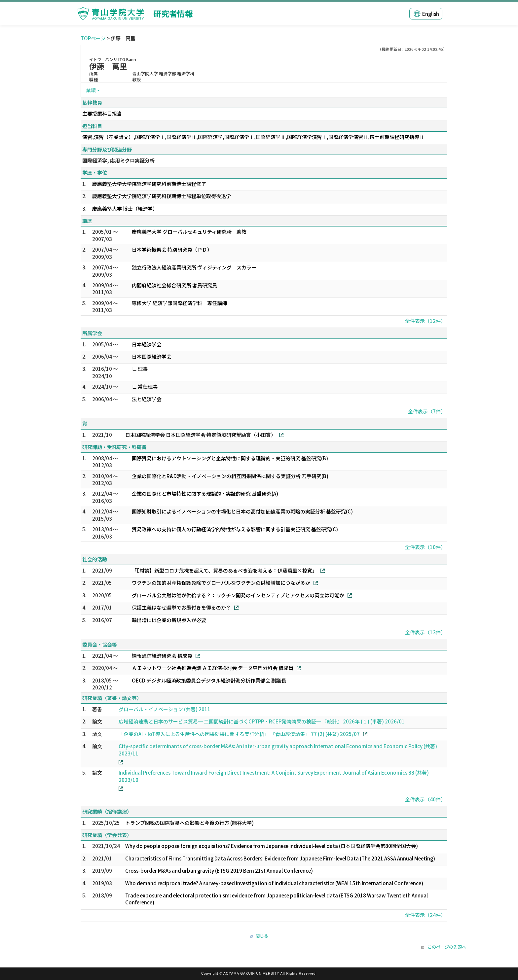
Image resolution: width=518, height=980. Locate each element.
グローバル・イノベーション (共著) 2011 (165, 709)
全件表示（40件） (425, 799)
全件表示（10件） (425, 547)
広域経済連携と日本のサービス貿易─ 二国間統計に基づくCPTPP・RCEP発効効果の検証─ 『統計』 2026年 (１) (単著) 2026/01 (262, 721)
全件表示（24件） (425, 915)
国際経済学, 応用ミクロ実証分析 (118, 160)
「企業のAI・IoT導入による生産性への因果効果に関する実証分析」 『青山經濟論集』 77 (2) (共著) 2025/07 (239, 734)
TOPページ (93, 38)
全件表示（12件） (425, 321)
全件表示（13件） (425, 632)
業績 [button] (91, 90)
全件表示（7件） (427, 411)
